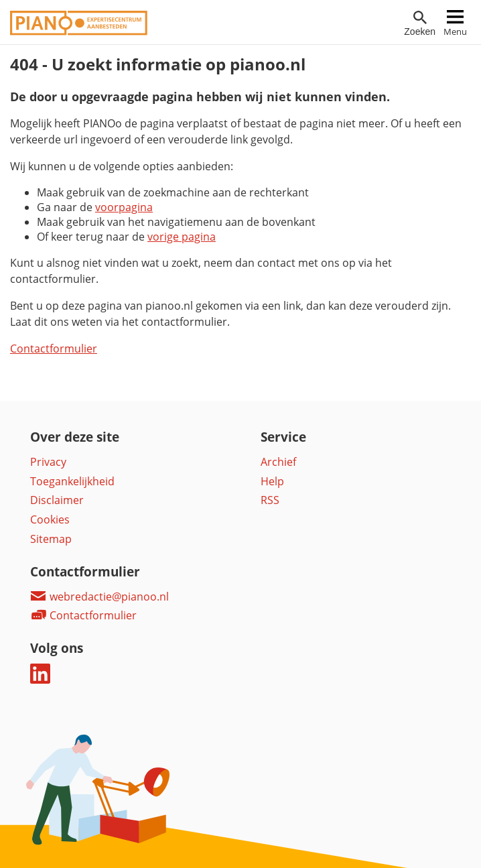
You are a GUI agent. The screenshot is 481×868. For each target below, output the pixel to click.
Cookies (50, 519)
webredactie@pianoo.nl (99, 597)
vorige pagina (182, 237)
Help (272, 481)
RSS (270, 500)
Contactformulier (54, 349)
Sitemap (51, 539)
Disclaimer (57, 500)
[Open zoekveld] (420, 24)
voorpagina (124, 207)
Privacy (48, 462)
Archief (278, 462)
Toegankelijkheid (72, 481)
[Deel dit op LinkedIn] (40, 680)
